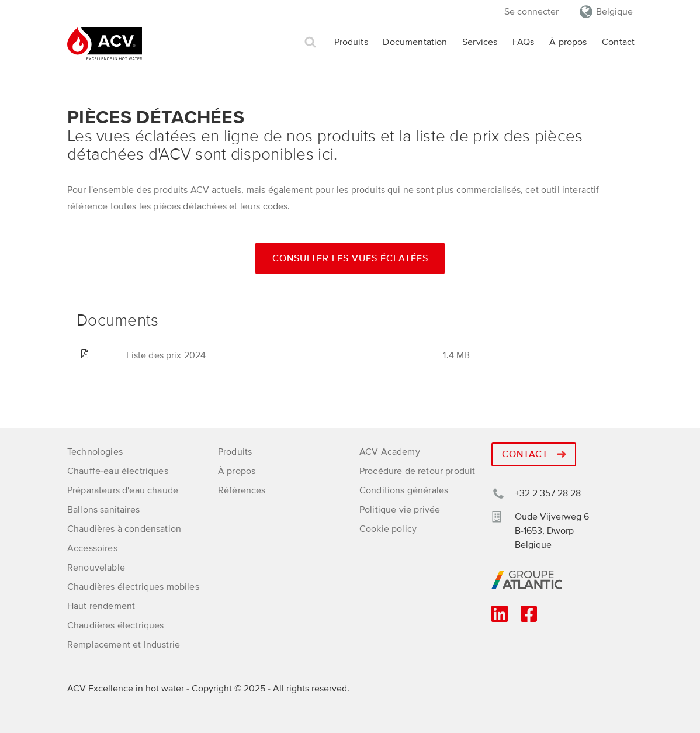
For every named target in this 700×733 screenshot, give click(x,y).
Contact (618, 42)
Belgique (614, 12)
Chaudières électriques (116, 625)
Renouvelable (96, 568)
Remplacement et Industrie (124, 645)
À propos (568, 42)
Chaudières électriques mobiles (133, 587)
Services (480, 42)
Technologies (95, 452)
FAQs (524, 42)
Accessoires (92, 548)
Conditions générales (404, 490)
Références (242, 490)
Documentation (415, 42)
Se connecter (531, 12)
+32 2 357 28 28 (548, 493)
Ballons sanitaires (103, 510)
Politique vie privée (400, 510)
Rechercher (310, 42)
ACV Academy (390, 452)
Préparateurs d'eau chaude (123, 490)
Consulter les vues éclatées (350, 258)
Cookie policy (388, 529)
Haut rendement (101, 606)
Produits (351, 42)
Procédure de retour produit (417, 471)
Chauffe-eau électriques (118, 471)
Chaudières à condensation (124, 529)
